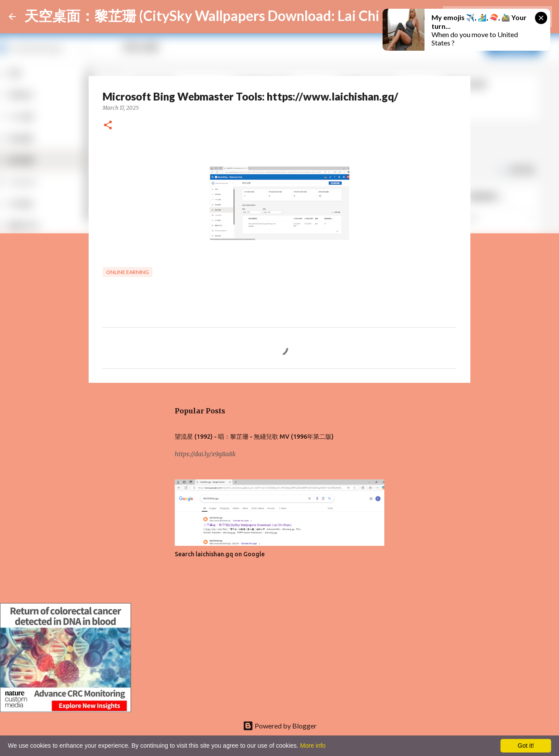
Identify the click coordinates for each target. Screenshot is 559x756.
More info (313, 746)
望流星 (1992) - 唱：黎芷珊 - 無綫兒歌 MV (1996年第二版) (254, 437)
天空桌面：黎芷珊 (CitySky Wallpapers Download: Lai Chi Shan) (221, 16)
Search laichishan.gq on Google (220, 554)
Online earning (128, 272)
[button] (108, 126)
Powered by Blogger (280, 726)
